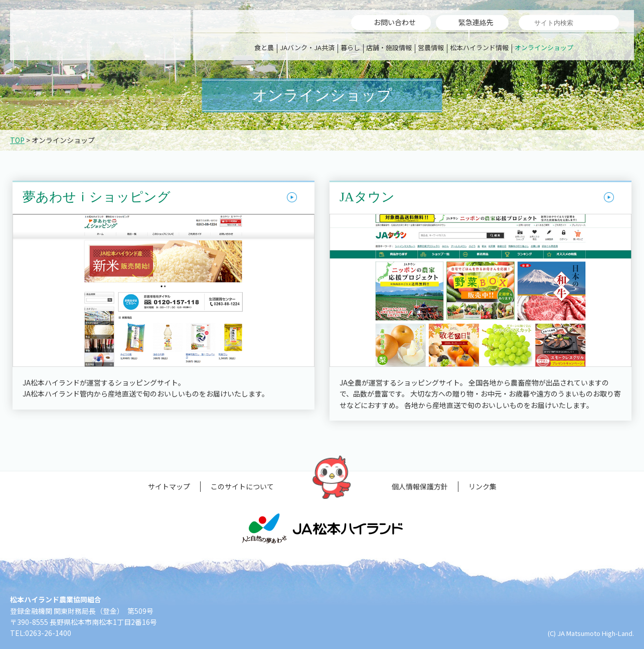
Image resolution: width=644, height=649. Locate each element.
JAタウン (367, 197)
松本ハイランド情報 (479, 47)
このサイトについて (242, 486)
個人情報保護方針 (420, 486)
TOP (17, 140)
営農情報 (431, 47)
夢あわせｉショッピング (97, 197)
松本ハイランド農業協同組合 (100, 35)
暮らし (350, 47)
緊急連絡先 (476, 22)
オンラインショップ (544, 47)
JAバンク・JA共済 (307, 47)
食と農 (264, 47)
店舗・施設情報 (389, 47)
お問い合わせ (395, 22)
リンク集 (482, 486)
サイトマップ (169, 486)
